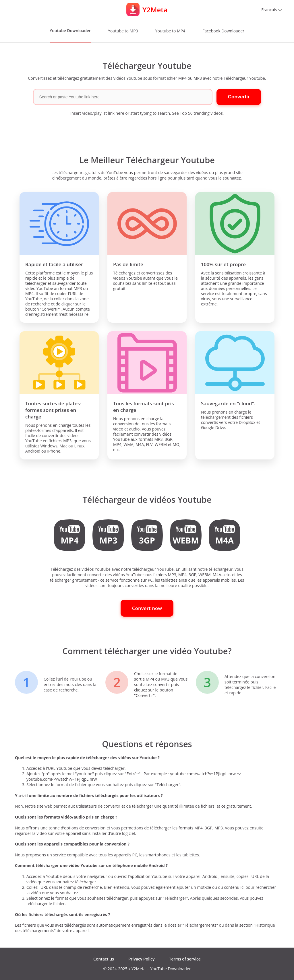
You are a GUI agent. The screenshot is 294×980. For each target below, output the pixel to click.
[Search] (123, 97)
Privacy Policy (142, 959)
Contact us (104, 959)
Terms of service (185, 959)
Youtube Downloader (70, 31)
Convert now (147, 608)
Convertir (239, 97)
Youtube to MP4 (170, 31)
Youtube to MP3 (123, 31)
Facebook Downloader (223, 31)
